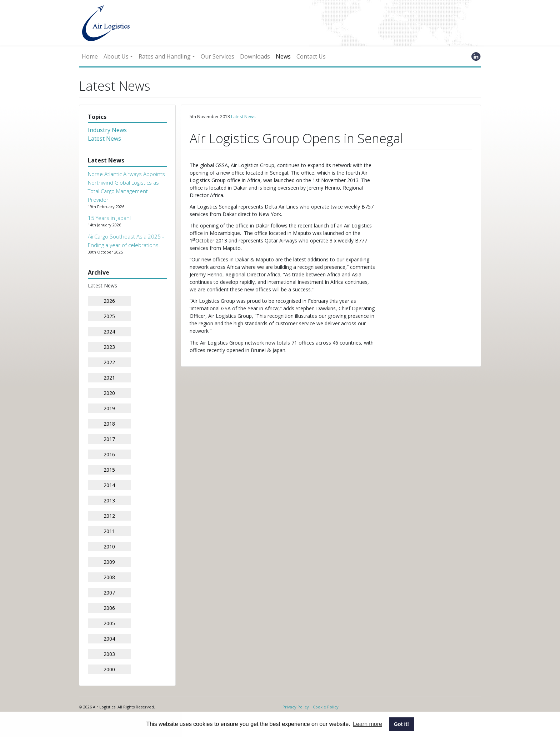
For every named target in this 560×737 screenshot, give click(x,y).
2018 (109, 424)
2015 (109, 470)
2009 (109, 562)
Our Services (217, 56)
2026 (109, 301)
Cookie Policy (326, 707)
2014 (109, 485)
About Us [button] (116, 56)
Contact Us (311, 56)
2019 (109, 408)
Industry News (107, 130)
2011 (109, 531)
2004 (109, 639)
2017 (109, 439)
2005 (109, 623)
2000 (109, 669)
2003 (109, 654)
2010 (109, 547)
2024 (109, 332)
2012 (109, 516)
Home (90, 56)
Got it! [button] (401, 724)
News (283, 56)
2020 (109, 393)
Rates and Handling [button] (165, 56)
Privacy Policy (296, 707)
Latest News (104, 139)
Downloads (255, 56)
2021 (109, 378)
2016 (109, 454)
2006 (109, 608)
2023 (109, 347)
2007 (109, 593)
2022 (109, 362)
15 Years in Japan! (109, 218)
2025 (109, 316)
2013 (109, 500)
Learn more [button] (367, 724)
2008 (109, 577)
